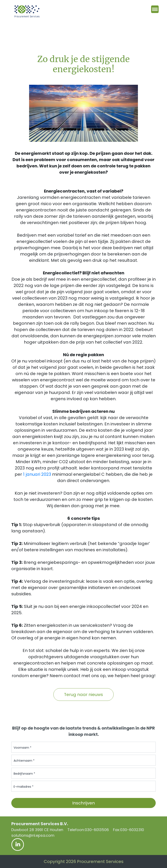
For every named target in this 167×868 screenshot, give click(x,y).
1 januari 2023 (37, 474)
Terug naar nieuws (83, 695)
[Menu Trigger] (155, 9)
